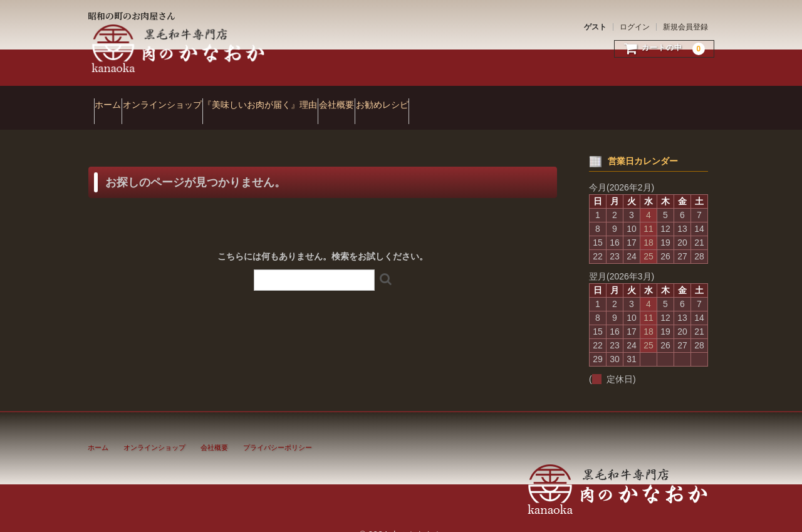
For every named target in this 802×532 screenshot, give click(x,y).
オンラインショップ (192, 99)
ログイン (635, 27)
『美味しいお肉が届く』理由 (315, 99)
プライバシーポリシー (278, 430)
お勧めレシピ (484, 99)
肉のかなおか (179, 49)
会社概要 (415, 99)
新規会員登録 (685, 27)
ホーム (114, 99)
